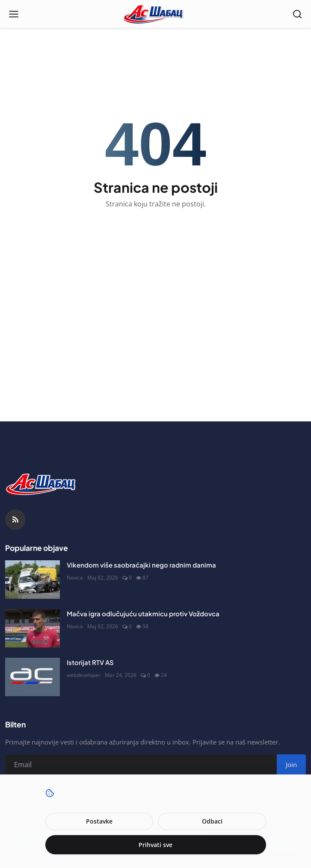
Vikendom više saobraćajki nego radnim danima (141, 565)
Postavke (99, 821)
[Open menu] (14, 14)
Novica (75, 578)
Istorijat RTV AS (90, 662)
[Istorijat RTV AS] (33, 677)
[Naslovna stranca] (155, 14)
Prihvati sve (155, 845)
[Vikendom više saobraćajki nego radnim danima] (33, 580)
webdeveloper (84, 675)
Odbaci (212, 821)
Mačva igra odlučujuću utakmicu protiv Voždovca (143, 613)
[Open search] (297, 14)
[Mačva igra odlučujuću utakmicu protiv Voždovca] (33, 628)
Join (291, 765)
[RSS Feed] (15, 520)
